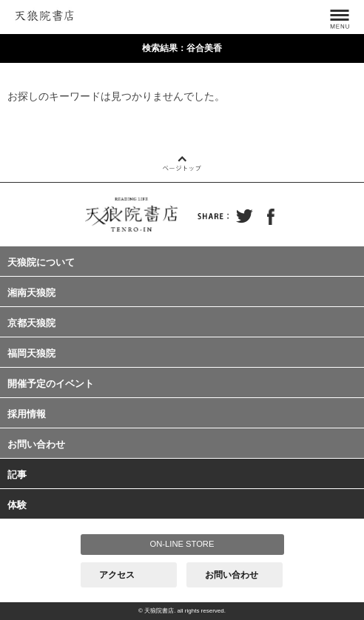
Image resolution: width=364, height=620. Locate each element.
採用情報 (27, 414)
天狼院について (41, 262)
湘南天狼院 (31, 293)
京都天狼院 (31, 323)
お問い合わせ (36, 444)
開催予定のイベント (51, 384)
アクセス (117, 575)
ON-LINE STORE (182, 544)
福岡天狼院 (31, 353)
